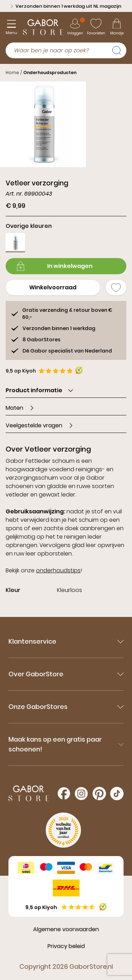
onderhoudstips (58, 570)
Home (12, 73)
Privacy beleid (66, 946)
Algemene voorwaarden (66, 929)
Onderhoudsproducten (50, 73)
